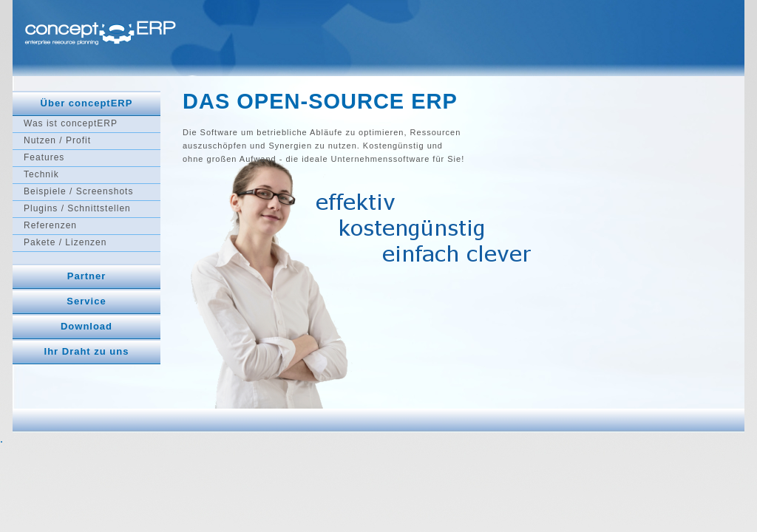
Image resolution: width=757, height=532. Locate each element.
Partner (87, 276)
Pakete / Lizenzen (65, 242)
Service (86, 301)
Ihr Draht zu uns (87, 351)
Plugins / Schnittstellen (77, 208)
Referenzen (50, 225)
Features (44, 157)
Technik (41, 174)
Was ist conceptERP (71, 123)
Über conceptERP (87, 103)
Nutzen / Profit (57, 140)
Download (86, 326)
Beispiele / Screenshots (78, 191)
